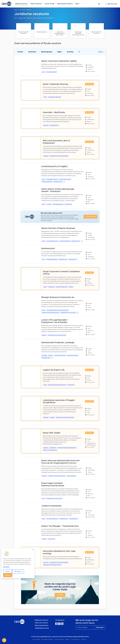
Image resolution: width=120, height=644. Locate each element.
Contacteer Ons (75, 639)
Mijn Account (111, 4)
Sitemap (67, 639)
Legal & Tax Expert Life (54, 370)
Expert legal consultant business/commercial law (53, 484)
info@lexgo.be (60, 620)
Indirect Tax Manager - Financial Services (60, 526)
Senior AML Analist (52, 433)
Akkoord (8, 575)
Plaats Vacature (36, 4)
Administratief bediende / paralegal (58, 342)
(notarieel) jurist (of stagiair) (54, 166)
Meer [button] (77, 4)
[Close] (33, 550)
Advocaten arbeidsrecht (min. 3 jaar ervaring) (59, 552)
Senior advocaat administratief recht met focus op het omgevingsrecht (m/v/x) (60, 462)
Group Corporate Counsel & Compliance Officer (61, 273)
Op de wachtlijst (90, 217)
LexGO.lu (84, 639)
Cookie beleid (36, 639)
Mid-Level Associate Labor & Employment (56, 142)
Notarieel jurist (48, 248)
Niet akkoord (18, 571)
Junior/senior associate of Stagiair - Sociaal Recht (59, 401)
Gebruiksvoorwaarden (47, 639)
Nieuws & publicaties (42, 625)
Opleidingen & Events (65, 4)
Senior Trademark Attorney (56, 84)
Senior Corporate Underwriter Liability (59, 61)
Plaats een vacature (41, 623)
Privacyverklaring (59, 639)
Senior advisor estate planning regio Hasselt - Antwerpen (58, 190)
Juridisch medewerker (51, 506)
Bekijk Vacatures (21, 4)
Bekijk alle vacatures (41, 620)
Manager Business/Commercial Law (58, 297)
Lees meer (6, 567)
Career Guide (50, 4)
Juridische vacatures (25, 10)
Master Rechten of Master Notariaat (58, 228)
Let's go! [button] (60, 595)
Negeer (8, 571)
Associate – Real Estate (54, 112)
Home (16, 10)
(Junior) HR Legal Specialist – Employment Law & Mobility (55, 321)
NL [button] (99, 4)
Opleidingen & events (42, 628)
